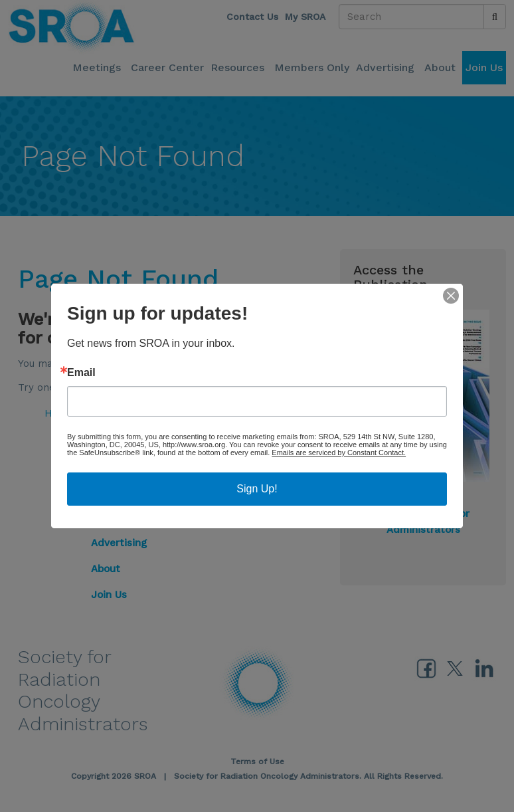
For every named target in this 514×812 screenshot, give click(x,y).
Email (81, 373)
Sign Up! (257, 489)
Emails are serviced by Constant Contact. (339, 453)
